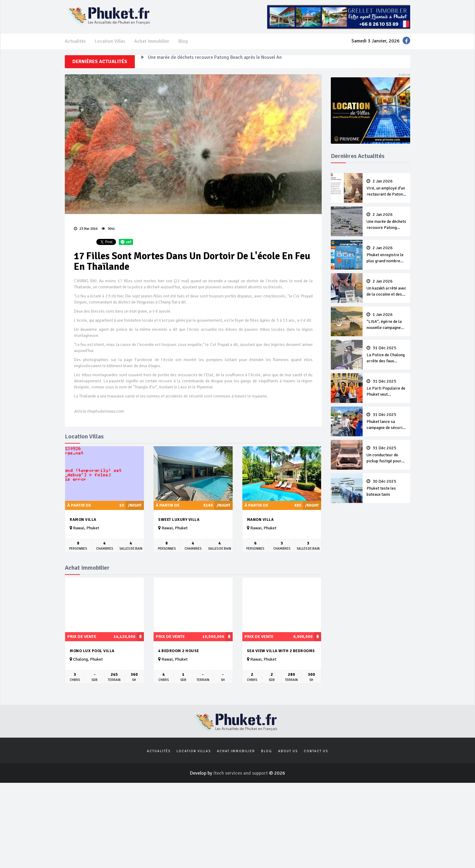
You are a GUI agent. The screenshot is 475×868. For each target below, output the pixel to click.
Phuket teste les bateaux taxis (387, 488)
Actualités (75, 41)
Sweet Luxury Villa (179, 520)
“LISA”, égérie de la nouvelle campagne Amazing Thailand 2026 (387, 322)
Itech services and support (241, 773)
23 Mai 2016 (86, 229)
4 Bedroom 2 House (179, 651)
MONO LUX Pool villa (92, 651)
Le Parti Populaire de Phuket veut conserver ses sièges (387, 388)
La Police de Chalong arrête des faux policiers (387, 355)
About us (288, 751)
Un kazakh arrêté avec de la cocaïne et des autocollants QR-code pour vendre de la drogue (387, 288)
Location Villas (110, 41)
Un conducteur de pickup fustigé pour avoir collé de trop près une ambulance (387, 455)
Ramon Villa (83, 520)
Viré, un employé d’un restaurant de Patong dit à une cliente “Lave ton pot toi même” (387, 188)
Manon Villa (260, 520)
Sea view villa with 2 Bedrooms (281, 651)
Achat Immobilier (152, 41)
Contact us (316, 751)
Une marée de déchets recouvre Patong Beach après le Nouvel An (215, 62)
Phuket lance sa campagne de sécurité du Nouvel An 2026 (387, 422)
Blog (183, 41)
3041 (108, 229)
